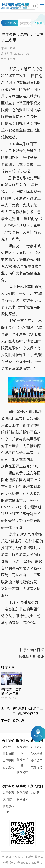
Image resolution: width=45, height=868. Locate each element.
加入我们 (37, 786)
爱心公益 (37, 761)
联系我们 (22, 786)
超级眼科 (8, 799)
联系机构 (22, 799)
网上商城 (38, 733)
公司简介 (8, 747)
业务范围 (8, 754)
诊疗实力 (8, 786)
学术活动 (37, 754)
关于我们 (8, 741)
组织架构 (8, 767)
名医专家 (8, 793)
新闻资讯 (37, 747)
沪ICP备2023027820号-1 (26, 863)
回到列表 (11, 55)
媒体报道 (37, 767)
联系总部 (22, 793)
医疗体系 (22, 741)
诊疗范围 (8, 761)
